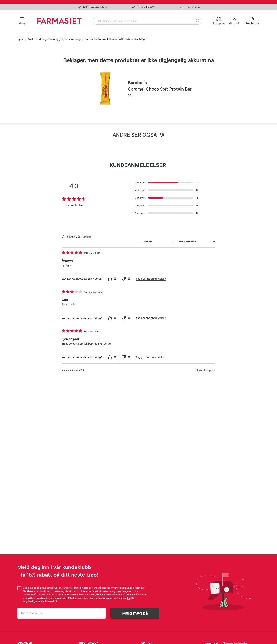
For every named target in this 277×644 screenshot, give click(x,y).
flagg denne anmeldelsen (151, 365)
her (129, 598)
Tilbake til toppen (205, 456)
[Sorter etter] (159, 328)
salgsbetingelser (32, 601)
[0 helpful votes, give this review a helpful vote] (112, 365)
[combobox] (147, 21)
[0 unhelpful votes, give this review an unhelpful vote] (126, 365)
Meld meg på (135, 613)
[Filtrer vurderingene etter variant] (196, 328)
